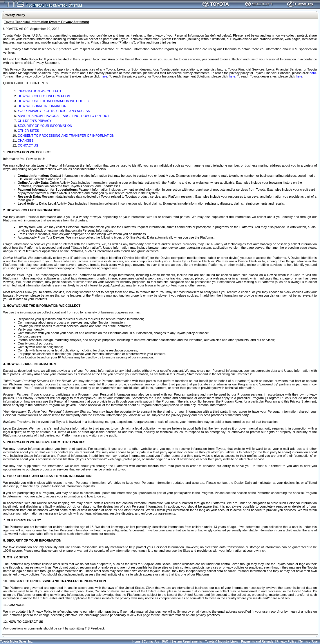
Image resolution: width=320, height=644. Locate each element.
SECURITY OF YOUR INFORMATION (45, 126)
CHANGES (26, 140)
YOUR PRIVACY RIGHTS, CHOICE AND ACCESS (54, 111)
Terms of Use (309, 642)
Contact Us (151, 642)
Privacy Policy (286, 642)
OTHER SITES (28, 131)
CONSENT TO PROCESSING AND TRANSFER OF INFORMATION (66, 136)
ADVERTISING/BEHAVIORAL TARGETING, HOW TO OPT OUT (63, 116)
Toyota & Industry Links (222, 642)
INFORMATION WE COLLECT (40, 91)
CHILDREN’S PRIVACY (35, 121)
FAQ (165, 642)
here (313, 73)
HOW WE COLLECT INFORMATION (44, 96)
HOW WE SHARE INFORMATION (42, 106)
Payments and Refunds (257, 642)
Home (136, 642)
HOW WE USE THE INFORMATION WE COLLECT (54, 101)
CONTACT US (28, 145)
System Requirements (187, 642)
